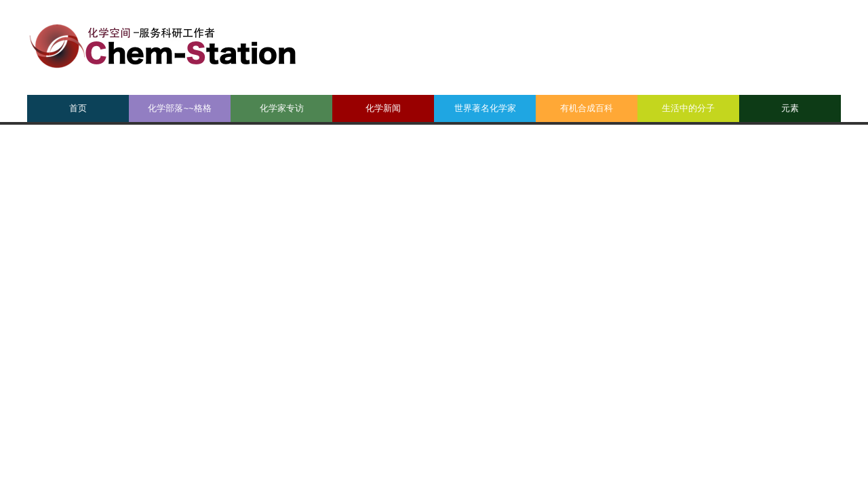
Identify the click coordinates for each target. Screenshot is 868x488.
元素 (790, 108)
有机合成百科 (587, 108)
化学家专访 (282, 108)
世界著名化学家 (485, 108)
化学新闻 (383, 108)
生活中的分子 (688, 108)
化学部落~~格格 (179, 108)
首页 (78, 108)
